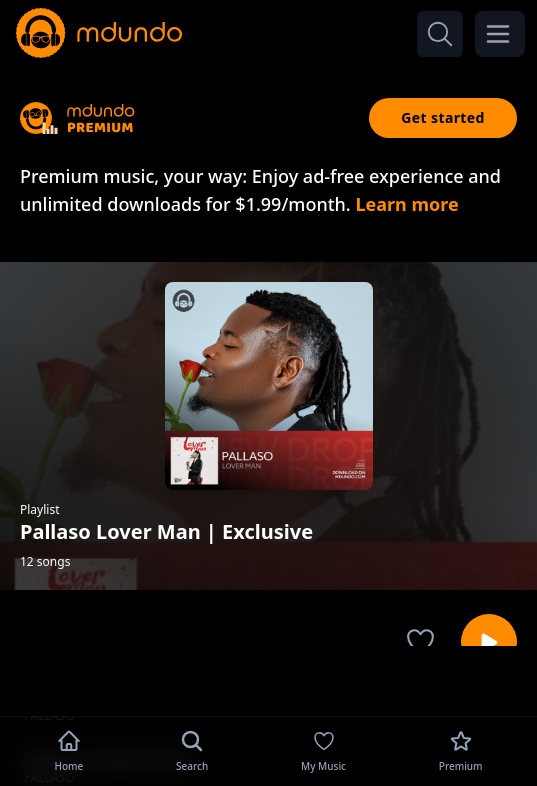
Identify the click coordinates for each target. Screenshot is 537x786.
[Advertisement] (269, 679)
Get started (443, 117)
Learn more (406, 204)
